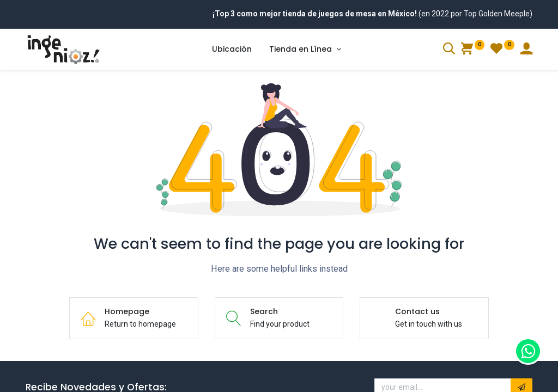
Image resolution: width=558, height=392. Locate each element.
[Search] (449, 50)
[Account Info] (526, 50)
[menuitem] (232, 50)
